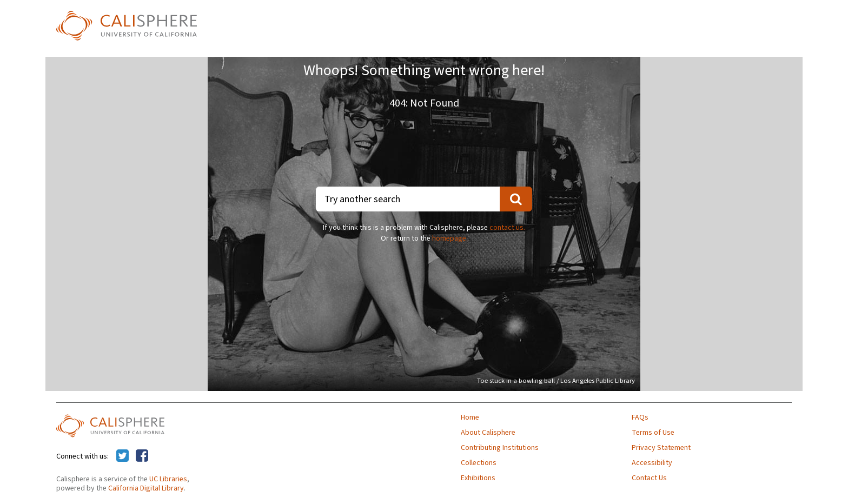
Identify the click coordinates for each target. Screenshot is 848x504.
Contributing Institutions (500, 448)
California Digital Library (146, 488)
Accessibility (652, 463)
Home (470, 417)
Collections (479, 463)
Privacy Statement (661, 448)
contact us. (507, 228)
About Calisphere (488, 433)
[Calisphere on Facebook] (142, 456)
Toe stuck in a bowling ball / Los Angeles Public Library (556, 381)
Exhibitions (478, 478)
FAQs (640, 417)
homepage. (450, 238)
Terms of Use (653, 433)
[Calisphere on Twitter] (122, 456)
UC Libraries (168, 479)
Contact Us (649, 478)
